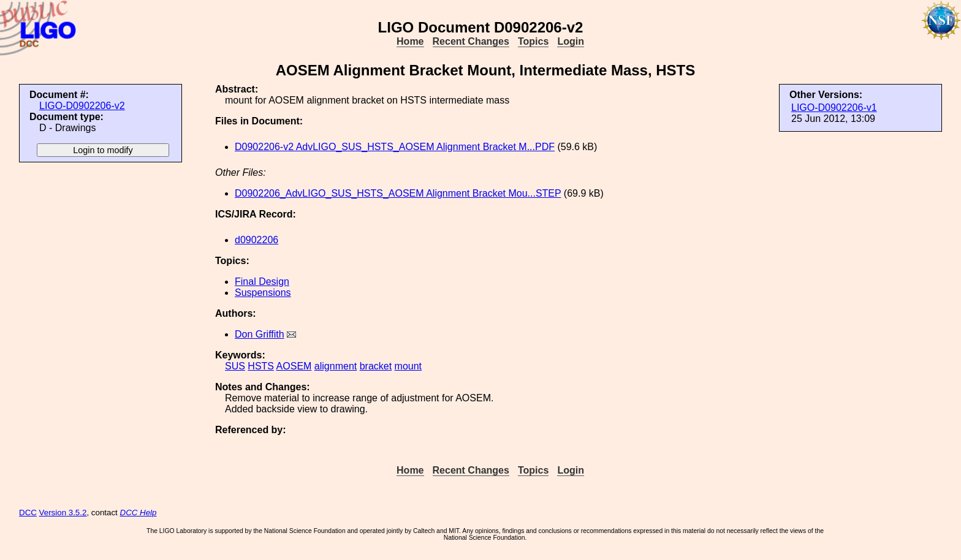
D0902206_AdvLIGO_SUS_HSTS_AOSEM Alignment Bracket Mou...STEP (398, 193)
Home (410, 41)
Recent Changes (471, 41)
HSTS (261, 366)
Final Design (262, 282)
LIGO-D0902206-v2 (82, 106)
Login (571, 41)
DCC (28, 513)
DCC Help (139, 513)
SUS (235, 366)
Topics (533, 41)
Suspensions (263, 293)
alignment (336, 366)
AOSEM (294, 366)
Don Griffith (260, 334)
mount (408, 366)
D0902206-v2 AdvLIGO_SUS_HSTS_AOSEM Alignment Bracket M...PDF (395, 147)
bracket (376, 366)
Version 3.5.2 (63, 513)
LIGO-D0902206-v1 (834, 108)
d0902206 (256, 240)
